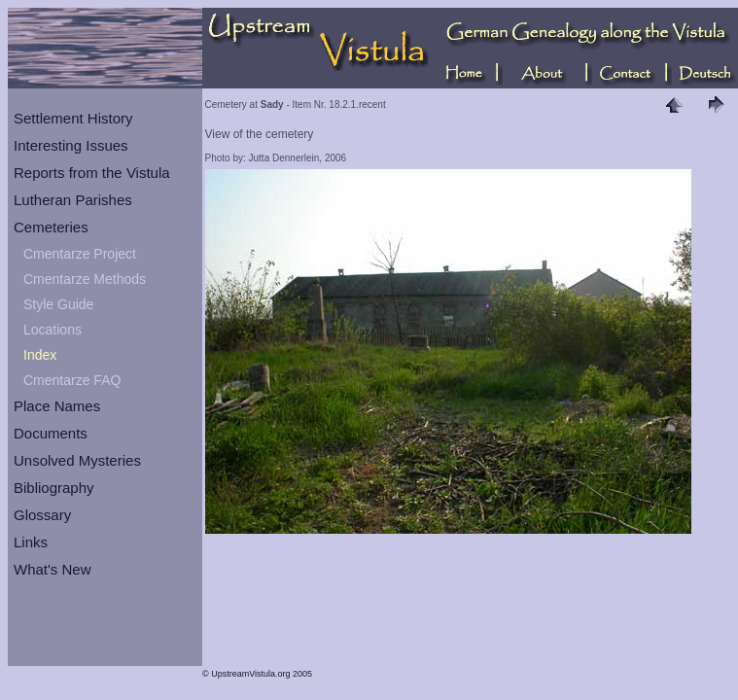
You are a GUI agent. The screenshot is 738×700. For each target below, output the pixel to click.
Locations (53, 330)
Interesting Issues (71, 145)
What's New (53, 569)
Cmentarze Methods (85, 279)
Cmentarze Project (80, 254)
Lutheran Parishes (73, 200)
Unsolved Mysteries (77, 460)
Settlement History (73, 118)
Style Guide (58, 304)
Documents (51, 433)
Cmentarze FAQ (72, 380)
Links (31, 542)
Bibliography (54, 488)
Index (40, 355)
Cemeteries (51, 227)
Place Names (57, 406)
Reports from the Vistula (92, 173)
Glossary (42, 515)
